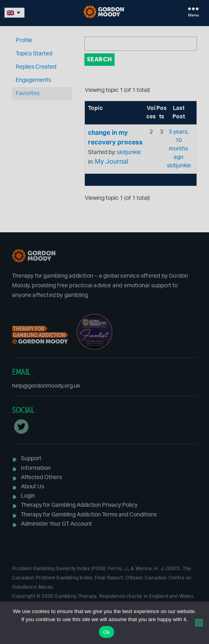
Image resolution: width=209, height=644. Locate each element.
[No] (199, 623)
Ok (106, 632)
